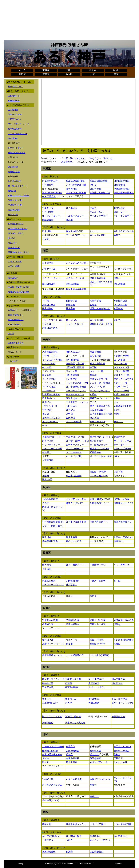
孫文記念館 (117, 683)
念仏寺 (46, 758)
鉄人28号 (47, 565)
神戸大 (46, 301)
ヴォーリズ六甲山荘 (52, 320)
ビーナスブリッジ (51, 418)
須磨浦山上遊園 (98, 624)
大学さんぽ (13, 361)
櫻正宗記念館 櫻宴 (75, 181)
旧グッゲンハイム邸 (52, 717)
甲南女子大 (48, 208)
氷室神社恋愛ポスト (124, 537)
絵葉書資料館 (72, 687)
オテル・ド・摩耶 (75, 278)
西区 (116, 74)
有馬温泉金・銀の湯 (17, 153)
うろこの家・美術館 (52, 360)
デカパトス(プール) (76, 235)
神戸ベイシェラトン (124, 216)
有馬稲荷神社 (73, 758)
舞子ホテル (71, 699)
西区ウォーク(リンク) (101, 840)
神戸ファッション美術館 (19, 195)
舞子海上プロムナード (18, 186)
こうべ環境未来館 (123, 824)
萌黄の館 (47, 375)
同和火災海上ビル (75, 398)
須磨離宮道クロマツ (52, 655)
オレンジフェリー (51, 216)
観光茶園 (70, 305)
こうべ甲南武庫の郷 (76, 185)
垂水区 (69, 74)
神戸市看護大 (120, 836)
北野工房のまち (15, 119)
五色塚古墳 (48, 687)
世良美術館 (95, 189)
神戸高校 (70, 308)
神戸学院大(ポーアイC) (101, 437)
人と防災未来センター (18, 134)
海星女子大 (95, 301)
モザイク (118, 422)
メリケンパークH (75, 449)
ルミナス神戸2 (121, 387)
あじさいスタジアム (52, 785)
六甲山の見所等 (50, 328)
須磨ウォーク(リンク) (53, 644)
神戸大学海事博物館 (124, 193)
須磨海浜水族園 (15, 114)
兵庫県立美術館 (15, 129)
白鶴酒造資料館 (121, 181)
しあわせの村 (120, 762)
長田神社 (47, 569)
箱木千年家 (72, 762)
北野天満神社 (73, 375)
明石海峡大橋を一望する (19, 252)
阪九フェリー (120, 212)
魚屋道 (117, 235)
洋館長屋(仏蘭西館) (76, 364)
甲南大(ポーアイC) (75, 437)
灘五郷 (11, 334)
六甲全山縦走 (97, 320)
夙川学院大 (48, 441)
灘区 (69, 70)
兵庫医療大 (119, 437)
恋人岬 (69, 703)
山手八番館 (119, 360)
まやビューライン (51, 278)
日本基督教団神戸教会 (101, 414)
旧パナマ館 (72, 379)
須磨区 (46, 74)
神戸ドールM (120, 383)
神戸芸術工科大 (74, 836)
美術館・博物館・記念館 (19, 287)
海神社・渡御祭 (73, 717)
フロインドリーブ (99, 379)
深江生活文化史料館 (100, 193)
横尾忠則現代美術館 (76, 289)
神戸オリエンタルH (100, 449)
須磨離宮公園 (14, 172)
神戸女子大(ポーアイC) (77, 441)
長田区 (22, 74)
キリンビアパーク (99, 762)
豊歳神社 (94, 796)
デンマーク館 (120, 364)
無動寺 (93, 785)
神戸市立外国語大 (51, 836)
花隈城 (46, 476)
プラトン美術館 (121, 371)
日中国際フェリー (99, 445)
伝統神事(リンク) (51, 800)
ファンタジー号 (121, 391)
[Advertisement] (69, 20)
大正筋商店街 (49, 581)
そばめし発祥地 (98, 581)
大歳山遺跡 (94, 703)
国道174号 (47, 479)
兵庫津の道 (95, 503)
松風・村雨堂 (97, 640)
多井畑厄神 (48, 640)
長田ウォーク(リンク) (53, 585)
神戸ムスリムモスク (124, 379)
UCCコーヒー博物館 (100, 383)
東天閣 (93, 367)
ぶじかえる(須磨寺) (99, 655)
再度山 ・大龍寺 (98, 472)
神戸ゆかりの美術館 (52, 193)
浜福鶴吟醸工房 (50, 181)
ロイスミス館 (120, 305)
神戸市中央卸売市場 (76, 522)
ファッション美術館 (76, 193)
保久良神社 (72, 231)
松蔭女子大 (72, 301)
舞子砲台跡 (48, 723)
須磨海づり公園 (15, 200)
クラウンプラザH (122, 449)
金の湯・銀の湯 (50, 751)
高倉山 (117, 644)
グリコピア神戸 (98, 824)
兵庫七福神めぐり (16, 315)
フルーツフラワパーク (53, 746)
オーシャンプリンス (76, 391)
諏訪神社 (118, 472)
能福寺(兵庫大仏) (75, 503)
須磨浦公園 (48, 624)
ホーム (22, 70)
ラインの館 (72, 371)
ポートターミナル (123, 441)
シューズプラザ (121, 565)
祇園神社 (118, 541)
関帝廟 (69, 414)
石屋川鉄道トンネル (124, 231)
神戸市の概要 (14, 100)
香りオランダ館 (121, 375)
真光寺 (46, 503)
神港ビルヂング (121, 394)
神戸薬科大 (72, 208)
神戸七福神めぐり (16, 324)
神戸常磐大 (72, 585)
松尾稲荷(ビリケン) (123, 503)
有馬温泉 (70, 746)
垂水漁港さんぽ (50, 703)
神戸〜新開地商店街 (100, 406)
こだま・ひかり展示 (52, 526)
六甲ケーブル (49, 269)
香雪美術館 (72, 189)
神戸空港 (70, 410)
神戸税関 (47, 410)
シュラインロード (75, 324)
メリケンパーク (50, 422)
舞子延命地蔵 (118, 717)
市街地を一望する (16, 233)
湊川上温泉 (72, 537)
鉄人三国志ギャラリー (77, 565)
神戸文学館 (119, 284)
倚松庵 (93, 185)
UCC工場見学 (49, 196)
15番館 (93, 394)
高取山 (117, 581)
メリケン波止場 (74, 422)
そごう (93, 402)
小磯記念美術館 (121, 189)
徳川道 (117, 320)
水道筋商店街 (120, 301)
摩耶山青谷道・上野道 (101, 324)
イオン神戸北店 (74, 779)
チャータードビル (75, 394)
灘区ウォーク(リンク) (101, 308)
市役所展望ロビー (99, 410)
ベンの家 (47, 367)
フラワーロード (74, 452)
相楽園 (46, 414)
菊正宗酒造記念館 (99, 181)
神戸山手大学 (97, 441)
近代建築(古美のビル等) (18, 292)
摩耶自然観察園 (98, 278)
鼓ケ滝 (46, 762)
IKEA (116, 456)
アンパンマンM (97, 387)
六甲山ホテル (49, 305)
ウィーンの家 (97, 371)
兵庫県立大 (48, 840)
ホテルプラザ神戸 (99, 216)
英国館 (93, 375)
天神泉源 (118, 758)
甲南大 (93, 208)
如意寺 (69, 852)
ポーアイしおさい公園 (101, 456)
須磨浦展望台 (73, 624)
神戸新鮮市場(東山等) (53, 522)
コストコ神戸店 (119, 699)
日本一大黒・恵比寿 (75, 723)
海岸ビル (47, 402)
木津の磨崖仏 (49, 852)
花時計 (117, 410)
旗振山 (69, 644)
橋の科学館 (48, 683)
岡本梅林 (47, 231)
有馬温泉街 (13, 278)
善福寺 (117, 754)
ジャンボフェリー (51, 445)
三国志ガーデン (98, 565)
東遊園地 (47, 452)
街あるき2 (12, 243)
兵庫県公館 (95, 452)
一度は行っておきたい (18, 229)
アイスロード (49, 324)
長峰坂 (93, 305)
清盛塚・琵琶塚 (121, 499)
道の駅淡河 (48, 779)
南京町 (117, 414)
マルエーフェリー (75, 216)
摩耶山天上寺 (49, 284)
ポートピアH (120, 445)
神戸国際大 (48, 212)
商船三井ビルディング (101, 398)
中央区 (93, 70)
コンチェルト (49, 391)
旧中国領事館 (73, 360)
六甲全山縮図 (14, 266)
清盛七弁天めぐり (99, 522)
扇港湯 (93, 596)
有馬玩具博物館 (121, 751)
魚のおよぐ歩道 (74, 541)
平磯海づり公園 (15, 205)
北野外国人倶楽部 (75, 367)
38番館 (117, 398)
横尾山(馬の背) (97, 644)
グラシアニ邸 (49, 379)
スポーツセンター (99, 476)
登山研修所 (48, 308)
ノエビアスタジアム (76, 499)
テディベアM (49, 371)
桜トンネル (72, 320)
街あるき (12, 238)
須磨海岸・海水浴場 (124, 620)
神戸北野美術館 (98, 364)
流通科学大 (95, 836)
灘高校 (69, 220)
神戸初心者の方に (16, 224)
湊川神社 (94, 418)
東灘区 (46, 70)
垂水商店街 (94, 699)
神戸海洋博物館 (15, 181)
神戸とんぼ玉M (50, 387)
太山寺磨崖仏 (97, 852)
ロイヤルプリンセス (100, 391)
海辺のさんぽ (14, 248)
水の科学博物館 (50, 499)
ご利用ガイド (14, 96)
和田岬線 (47, 537)
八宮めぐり (13, 310)
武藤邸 (69, 683)
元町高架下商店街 (123, 406)
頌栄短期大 (119, 208)
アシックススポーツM (77, 383)
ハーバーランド (98, 422)
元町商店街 (72, 406)
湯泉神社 (94, 754)
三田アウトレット (123, 746)
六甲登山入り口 (98, 235)
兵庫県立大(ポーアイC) (54, 437)
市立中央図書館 (74, 476)
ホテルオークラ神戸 (52, 449)
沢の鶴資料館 (73, 284)
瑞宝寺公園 (95, 758)
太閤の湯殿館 (14, 210)
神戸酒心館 (48, 185)
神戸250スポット (15, 87)
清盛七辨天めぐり (16, 320)
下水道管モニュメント (77, 402)
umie (44, 425)
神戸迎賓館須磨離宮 (124, 640)
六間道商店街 (73, 581)
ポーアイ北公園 (74, 456)
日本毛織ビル (49, 398)
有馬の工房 (13, 215)
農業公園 (12, 191)
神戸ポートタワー (16, 148)
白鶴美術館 (119, 185)
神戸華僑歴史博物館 (76, 387)
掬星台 (117, 278)
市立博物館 (13, 138)
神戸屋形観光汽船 (51, 394)
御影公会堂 (48, 220)
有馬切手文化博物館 (52, 754)
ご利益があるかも (16, 343)
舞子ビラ (47, 699)
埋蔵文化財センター (76, 824)
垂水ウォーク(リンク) (122, 703)
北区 (93, 74)
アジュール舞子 (96, 687)
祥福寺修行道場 (50, 541)
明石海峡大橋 (118, 679)
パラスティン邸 (121, 367)
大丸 (116, 402)
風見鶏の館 (13, 167)
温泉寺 (69, 754)
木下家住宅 (94, 683)
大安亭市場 (48, 460)
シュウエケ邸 (49, 364)
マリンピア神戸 (96, 679)
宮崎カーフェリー (75, 445)
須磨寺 (117, 624)
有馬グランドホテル (100, 779)
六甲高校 (118, 308)
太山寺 (69, 840)
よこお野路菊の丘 (75, 655)
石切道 (46, 239)
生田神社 (70, 418)
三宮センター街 (50, 406)
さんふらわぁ (97, 212)
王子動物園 (13, 110)
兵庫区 (116, 70)
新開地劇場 (95, 499)
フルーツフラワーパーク (19, 124)
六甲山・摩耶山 (15, 262)
